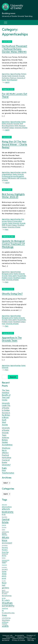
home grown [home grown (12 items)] (6, 560)
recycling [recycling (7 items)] (4, 581)
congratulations (7, 174)
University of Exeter (21, 128)
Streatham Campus (8, 128)
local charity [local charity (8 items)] (4, 567)
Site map (31, 640)
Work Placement (12, 80)
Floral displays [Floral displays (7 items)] (5, 545)
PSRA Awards (12, 178)
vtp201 (7, 82)
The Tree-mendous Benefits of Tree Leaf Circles (6, 395)
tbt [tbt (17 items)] (3, 610)
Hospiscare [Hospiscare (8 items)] (4, 565)
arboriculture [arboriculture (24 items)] (7, 507)
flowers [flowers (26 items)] (5, 550)
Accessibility (20, 635)
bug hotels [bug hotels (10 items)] (5, 517)
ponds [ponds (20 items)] (4, 578)
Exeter (23, 122)
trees (4, 280)
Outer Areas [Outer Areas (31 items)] (4, 573)
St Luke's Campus (11, 225)
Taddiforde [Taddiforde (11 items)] (5, 608)
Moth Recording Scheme (12, 125)
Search (13, 377)
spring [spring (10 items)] (4, 598)
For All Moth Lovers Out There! (15, 95)
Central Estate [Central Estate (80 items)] (6, 521)
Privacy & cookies (19, 640)
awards (24, 172)
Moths (17, 126)
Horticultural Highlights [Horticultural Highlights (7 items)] (5, 562)
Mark (7, 230)
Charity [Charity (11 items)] (4, 525)
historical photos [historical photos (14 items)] (5, 555)
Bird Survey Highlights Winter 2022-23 (13, 196)
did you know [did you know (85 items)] (6, 539)
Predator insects (7, 278)
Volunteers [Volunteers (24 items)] (6, 620)
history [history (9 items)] (4, 558)
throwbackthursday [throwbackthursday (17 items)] (8, 613)
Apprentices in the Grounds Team (12, 339)
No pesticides (22, 276)
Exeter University (13, 76)
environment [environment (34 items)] (7, 543)
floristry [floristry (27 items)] (5, 547)
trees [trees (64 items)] (4, 615)
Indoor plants (13, 276)
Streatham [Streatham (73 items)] (7, 603)
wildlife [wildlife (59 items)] (5, 626)
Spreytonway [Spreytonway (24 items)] (7, 596)
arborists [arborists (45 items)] (6, 509)
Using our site (7, 635)
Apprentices (6, 74)
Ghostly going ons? (12, 294)
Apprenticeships (16, 74)
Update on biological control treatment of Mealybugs (13, 244)
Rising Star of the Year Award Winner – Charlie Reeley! (14, 144)
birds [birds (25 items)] (4, 514)
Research (22, 126)
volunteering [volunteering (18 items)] (6, 618)
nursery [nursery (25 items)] (5, 569)
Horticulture (6, 78)
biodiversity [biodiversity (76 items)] (8, 512)
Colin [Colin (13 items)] (4, 530)
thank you (13, 78)
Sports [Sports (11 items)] (4, 590)
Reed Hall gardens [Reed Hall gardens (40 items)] (6, 585)
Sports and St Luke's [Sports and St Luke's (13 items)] (5, 593)
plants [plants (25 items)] (4, 576)
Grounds (22, 76)
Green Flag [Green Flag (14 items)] (5, 552)
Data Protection (18, 639)
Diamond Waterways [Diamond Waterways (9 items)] (5, 534)
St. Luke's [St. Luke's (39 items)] (6, 600)
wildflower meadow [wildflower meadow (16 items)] (5, 623)
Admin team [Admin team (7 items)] (4, 505)
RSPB (4, 225)
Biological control (8, 274)
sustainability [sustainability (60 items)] (8, 606)
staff (18, 178)
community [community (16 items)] (5, 532)
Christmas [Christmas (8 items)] (4, 527)
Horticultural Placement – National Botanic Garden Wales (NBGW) (15, 49)
